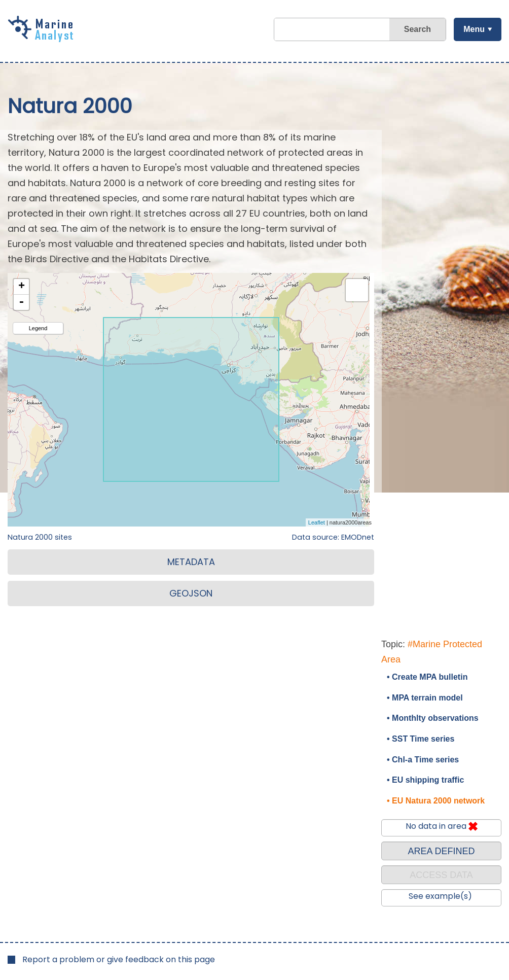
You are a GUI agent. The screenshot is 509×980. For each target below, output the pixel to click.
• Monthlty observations (433, 718)
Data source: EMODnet (333, 537)
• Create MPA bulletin (427, 677)
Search (417, 29)
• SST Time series (421, 739)
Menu (474, 29)
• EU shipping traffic (425, 780)
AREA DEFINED (441, 851)
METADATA (191, 562)
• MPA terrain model (425, 698)
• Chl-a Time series (423, 760)
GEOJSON (191, 593)
